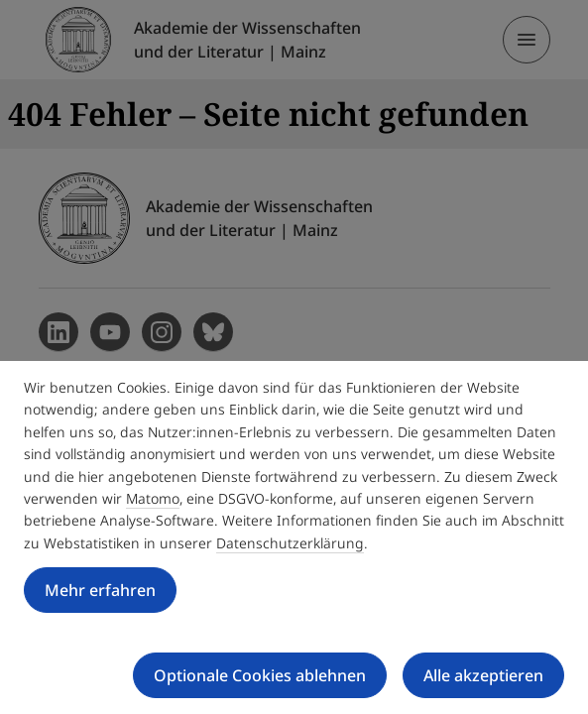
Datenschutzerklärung (290, 543)
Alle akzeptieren (483, 675)
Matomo (153, 498)
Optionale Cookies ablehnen (260, 675)
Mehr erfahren (100, 590)
